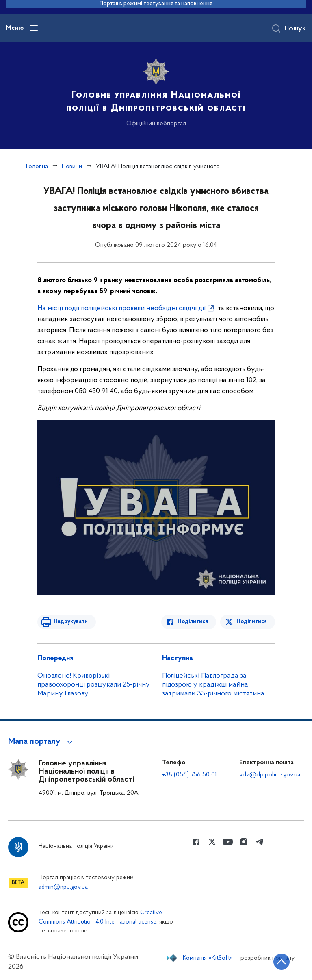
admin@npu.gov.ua (63, 887)
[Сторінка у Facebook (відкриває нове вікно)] (196, 842)
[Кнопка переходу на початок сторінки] (282, 962)
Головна (37, 167)
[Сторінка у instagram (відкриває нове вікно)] (244, 842)
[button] (42, 742)
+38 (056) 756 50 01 (190, 775)
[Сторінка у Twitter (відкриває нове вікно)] (212, 842)
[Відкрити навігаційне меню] (34, 28)
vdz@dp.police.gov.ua (270, 775)
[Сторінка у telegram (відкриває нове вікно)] (260, 842)
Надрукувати (71, 622)
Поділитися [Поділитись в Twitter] (252, 622)
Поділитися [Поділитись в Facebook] (193, 622)
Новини (72, 167)
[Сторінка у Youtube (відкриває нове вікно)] (228, 842)
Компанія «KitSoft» (208, 958)
